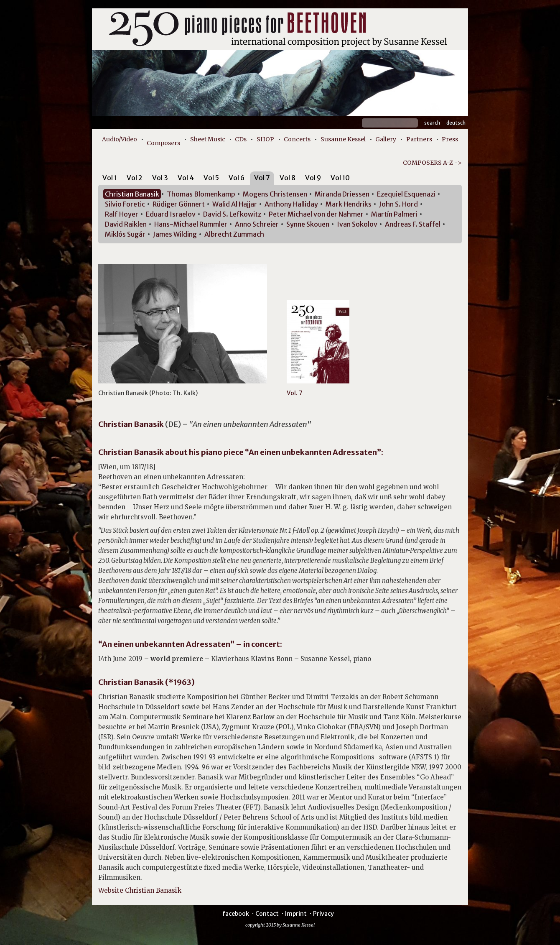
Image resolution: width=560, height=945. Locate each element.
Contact (267, 914)
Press (450, 139)
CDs (241, 139)
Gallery (386, 139)
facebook (236, 914)
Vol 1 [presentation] (110, 178)
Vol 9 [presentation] (313, 178)
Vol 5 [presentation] (211, 178)
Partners (419, 139)
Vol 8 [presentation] (288, 178)
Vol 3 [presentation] (160, 178)
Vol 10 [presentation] (340, 178)
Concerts (297, 139)
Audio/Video (120, 139)
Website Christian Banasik (140, 890)
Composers (163, 143)
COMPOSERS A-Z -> (432, 163)
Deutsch (456, 123)
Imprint (296, 914)
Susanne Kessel (343, 139)
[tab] (110, 179)
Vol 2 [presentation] (135, 178)
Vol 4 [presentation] (186, 178)
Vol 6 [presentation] (237, 178)
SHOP (265, 139)
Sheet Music (208, 139)
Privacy (323, 914)
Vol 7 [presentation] (262, 178)
